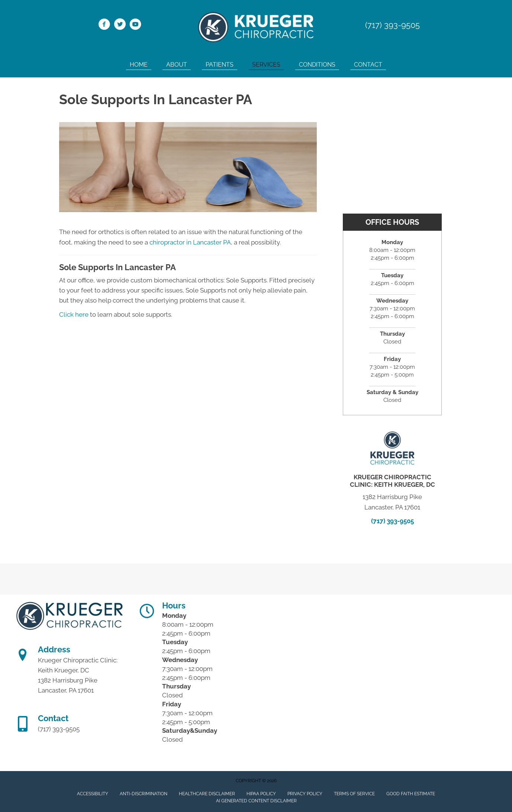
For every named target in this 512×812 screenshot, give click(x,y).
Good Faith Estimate (411, 794)
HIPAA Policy (261, 794)
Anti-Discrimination (144, 794)
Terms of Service (354, 794)
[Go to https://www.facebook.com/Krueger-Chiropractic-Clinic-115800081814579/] (104, 25)
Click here (74, 314)
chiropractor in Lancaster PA (190, 242)
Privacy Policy (305, 794)
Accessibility (93, 794)
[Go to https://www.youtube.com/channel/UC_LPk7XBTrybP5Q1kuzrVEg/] (135, 25)
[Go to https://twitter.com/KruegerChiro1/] (120, 25)
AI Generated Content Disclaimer (256, 801)
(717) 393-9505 (392, 25)
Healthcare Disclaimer (207, 794)
